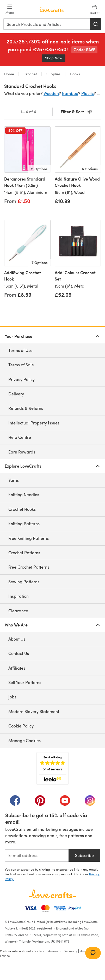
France (5, 956)
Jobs (12, 697)
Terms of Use (20, 350)
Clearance (18, 611)
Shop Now (55, 58)
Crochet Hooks (22, 509)
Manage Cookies (24, 740)
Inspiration (18, 596)
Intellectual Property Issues (34, 423)
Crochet (30, 74)
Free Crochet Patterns (29, 567)
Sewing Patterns (24, 582)
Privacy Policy (21, 379)
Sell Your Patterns (25, 682)
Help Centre (20, 437)
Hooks (74, 74)
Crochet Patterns (24, 553)
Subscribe (84, 855)
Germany (70, 951)
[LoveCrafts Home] (52, 894)
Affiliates (17, 668)
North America (50, 951)
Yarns (14, 480)
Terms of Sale (21, 365)
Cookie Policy (21, 726)
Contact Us (19, 653)
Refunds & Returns (26, 408)
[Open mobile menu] (10, 9)
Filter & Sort (77, 112)
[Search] (96, 24)
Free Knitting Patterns (29, 538)
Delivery (16, 394)
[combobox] (47, 24)
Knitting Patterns (24, 523)
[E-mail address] (37, 855)
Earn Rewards (22, 452)
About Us (17, 639)
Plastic (88, 93)
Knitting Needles (24, 494)
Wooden (51, 93)
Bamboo (70, 93)
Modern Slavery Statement (34, 711)
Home (10, 74)
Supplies (53, 74)
